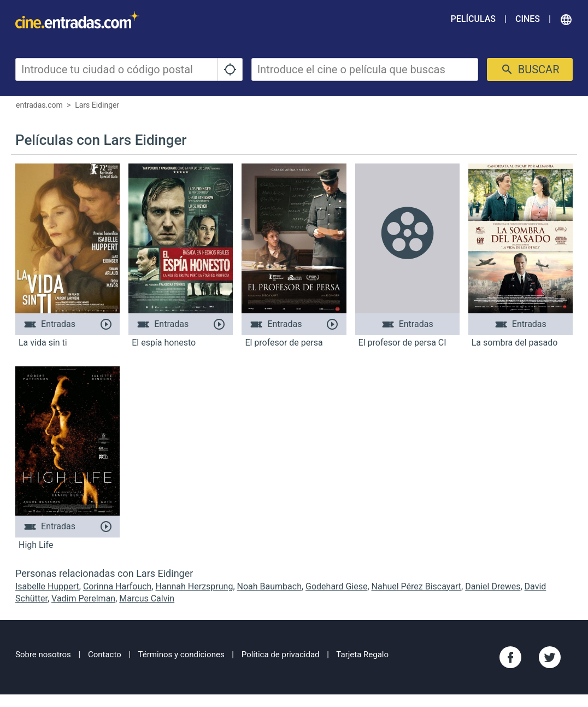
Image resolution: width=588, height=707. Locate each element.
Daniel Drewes (493, 586)
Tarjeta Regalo (362, 655)
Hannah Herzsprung (195, 586)
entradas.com (39, 105)
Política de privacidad (281, 655)
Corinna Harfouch (117, 586)
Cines (528, 19)
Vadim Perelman (83, 598)
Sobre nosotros (43, 655)
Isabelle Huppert (47, 586)
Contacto (105, 655)
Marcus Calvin (147, 598)
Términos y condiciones (181, 655)
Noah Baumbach (269, 586)
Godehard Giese (336, 586)
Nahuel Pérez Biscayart (417, 586)
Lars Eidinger (97, 105)
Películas (473, 19)
